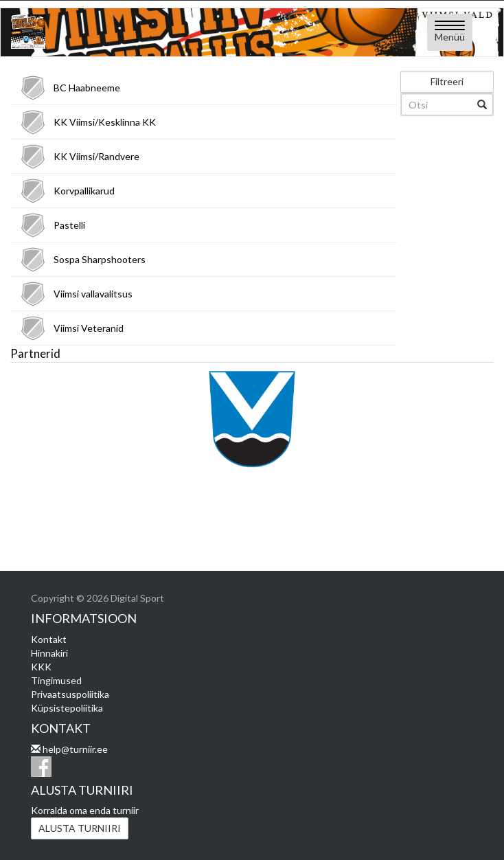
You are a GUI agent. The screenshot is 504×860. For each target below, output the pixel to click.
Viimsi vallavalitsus (93, 294)
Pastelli (69, 225)
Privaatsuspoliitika (70, 694)
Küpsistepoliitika (67, 708)
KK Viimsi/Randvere (96, 156)
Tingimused (56, 680)
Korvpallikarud (84, 191)
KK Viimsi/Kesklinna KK (105, 122)
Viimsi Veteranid (89, 328)
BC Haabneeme (87, 88)
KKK (41, 667)
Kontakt (49, 639)
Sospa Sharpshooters (100, 259)
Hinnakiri (49, 653)
